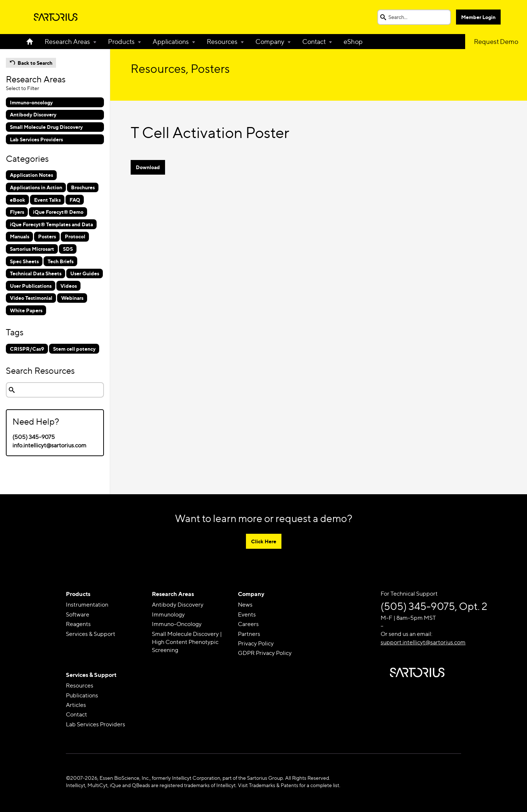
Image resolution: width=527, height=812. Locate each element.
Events (247, 614)
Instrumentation (87, 605)
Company (270, 42)
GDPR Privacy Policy (265, 653)
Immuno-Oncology (177, 624)
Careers (248, 624)
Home (33, 42)
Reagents (78, 624)
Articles (76, 705)
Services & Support (91, 634)
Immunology (168, 614)
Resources (222, 42)
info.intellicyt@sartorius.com (49, 445)
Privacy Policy (256, 643)
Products (121, 42)
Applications (171, 42)
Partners (249, 634)
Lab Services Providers (96, 724)
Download (148, 167)
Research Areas (67, 42)
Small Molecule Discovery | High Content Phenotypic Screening (187, 642)
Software (78, 614)
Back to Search (35, 63)
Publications (82, 695)
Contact (314, 42)
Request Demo (496, 42)
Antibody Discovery (178, 605)
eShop (353, 42)
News (245, 605)
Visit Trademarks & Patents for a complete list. (289, 785)
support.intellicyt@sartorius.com (423, 642)
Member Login (478, 17)
